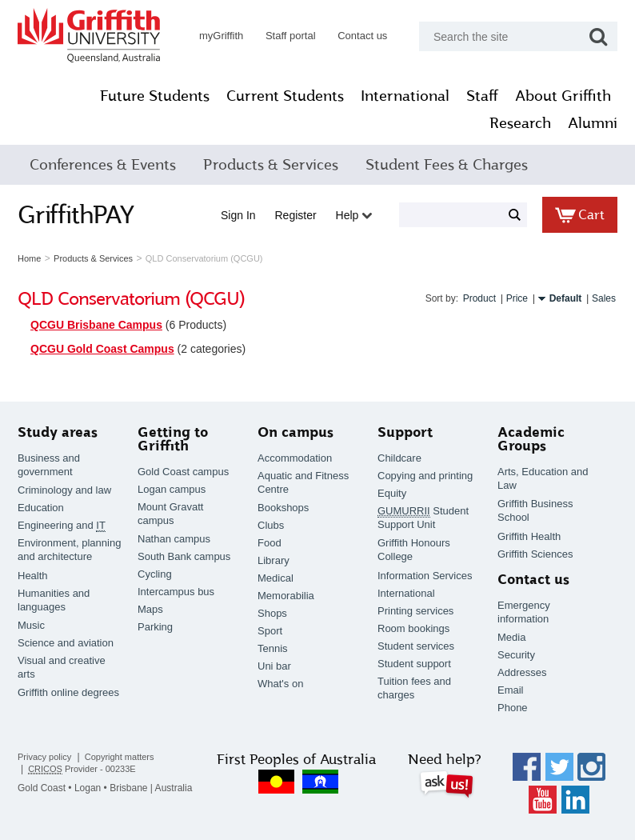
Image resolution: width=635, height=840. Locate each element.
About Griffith (563, 96)
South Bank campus (184, 556)
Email (511, 690)
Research (520, 123)
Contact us (362, 36)
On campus (296, 432)
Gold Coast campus (183, 472)
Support (405, 432)
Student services (416, 646)
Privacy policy (44, 757)
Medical (276, 578)
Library (274, 560)
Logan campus (172, 489)
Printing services (415, 611)
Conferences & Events (103, 165)
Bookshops (283, 508)
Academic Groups (531, 439)
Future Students (155, 96)
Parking (155, 627)
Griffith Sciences (535, 554)
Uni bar (274, 666)
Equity (392, 493)
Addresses (522, 672)
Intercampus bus (176, 592)
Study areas (58, 432)
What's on (280, 684)
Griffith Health (529, 536)
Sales (604, 298)
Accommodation (295, 458)
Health (33, 576)
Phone (513, 708)
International (405, 96)
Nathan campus (174, 539)
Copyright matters (120, 757)
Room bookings (413, 628)
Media (511, 637)
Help (354, 215)
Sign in (238, 215)
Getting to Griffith (173, 439)
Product (479, 298)
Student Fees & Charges (447, 165)
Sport (270, 631)
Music (31, 625)
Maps (150, 609)
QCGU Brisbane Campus (96, 325)
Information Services (425, 576)
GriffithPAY (76, 214)
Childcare (399, 458)
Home (29, 258)
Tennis (273, 648)
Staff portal (291, 36)
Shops (272, 613)
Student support (414, 664)
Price (517, 298)
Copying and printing (425, 476)
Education (41, 508)
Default (566, 298)
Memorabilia (286, 596)
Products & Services (271, 165)
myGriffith (221, 36)
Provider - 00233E (82, 769)
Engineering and (62, 526)
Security (516, 655)
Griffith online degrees (68, 692)
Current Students (285, 96)
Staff (482, 96)
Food (270, 543)
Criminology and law (64, 490)
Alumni (593, 123)
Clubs (271, 525)
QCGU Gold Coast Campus (102, 349)
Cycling (155, 574)
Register (296, 215)
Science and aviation (66, 643)
